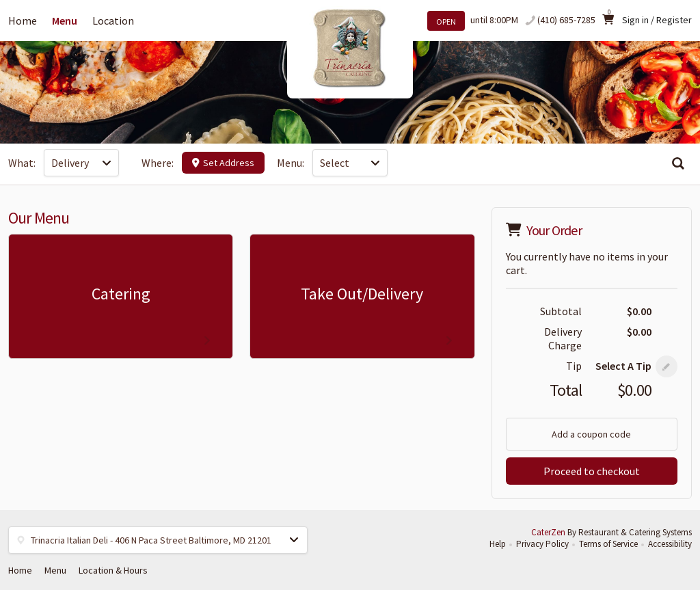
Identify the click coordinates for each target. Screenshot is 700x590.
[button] (667, 366)
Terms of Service (608, 544)
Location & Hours (113, 570)
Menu (65, 21)
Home (23, 21)
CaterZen (548, 532)
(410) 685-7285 (566, 20)
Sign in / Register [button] (657, 20)
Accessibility (670, 544)
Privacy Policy (542, 544)
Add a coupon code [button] (591, 434)
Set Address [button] (223, 163)
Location (113, 21)
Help (498, 544)
